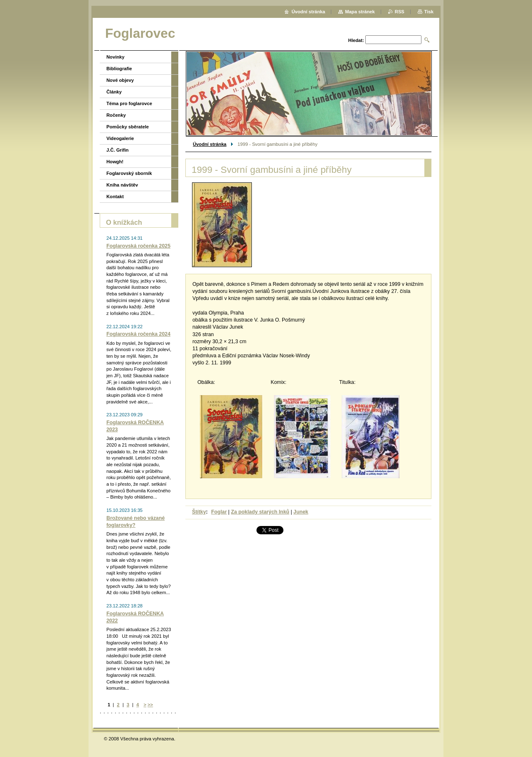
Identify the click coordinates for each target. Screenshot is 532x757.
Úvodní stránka (210, 144)
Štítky (199, 512)
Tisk (429, 12)
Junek (301, 512)
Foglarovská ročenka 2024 (138, 334)
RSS (400, 12)
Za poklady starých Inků (260, 512)
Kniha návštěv (122, 185)
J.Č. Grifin (117, 150)
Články (114, 92)
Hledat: (356, 40)
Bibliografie (119, 69)
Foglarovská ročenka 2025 (138, 246)
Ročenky (116, 115)
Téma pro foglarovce (129, 103)
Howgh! (115, 162)
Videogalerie (120, 138)
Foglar (219, 512)
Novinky (116, 57)
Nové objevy (120, 80)
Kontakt (115, 197)
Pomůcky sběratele (128, 127)
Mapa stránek (360, 12)
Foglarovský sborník (129, 173)
